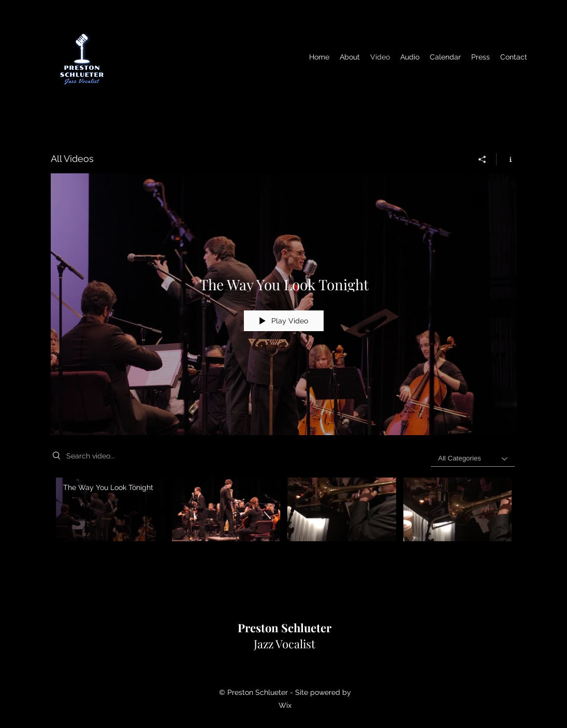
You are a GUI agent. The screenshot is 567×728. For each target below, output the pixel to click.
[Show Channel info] (507, 159)
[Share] (482, 159)
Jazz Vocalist (285, 636)
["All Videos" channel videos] (284, 516)
